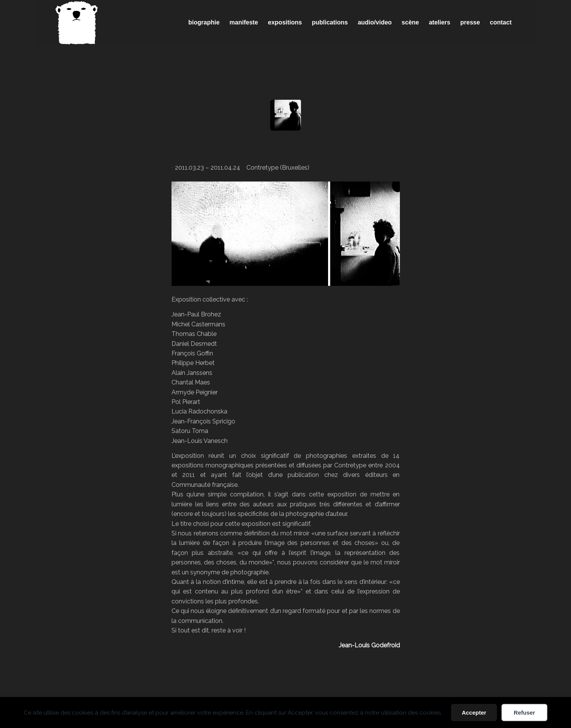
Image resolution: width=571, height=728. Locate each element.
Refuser (524, 713)
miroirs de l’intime (285, 144)
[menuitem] (204, 23)
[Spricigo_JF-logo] (77, 23)
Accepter (474, 713)
